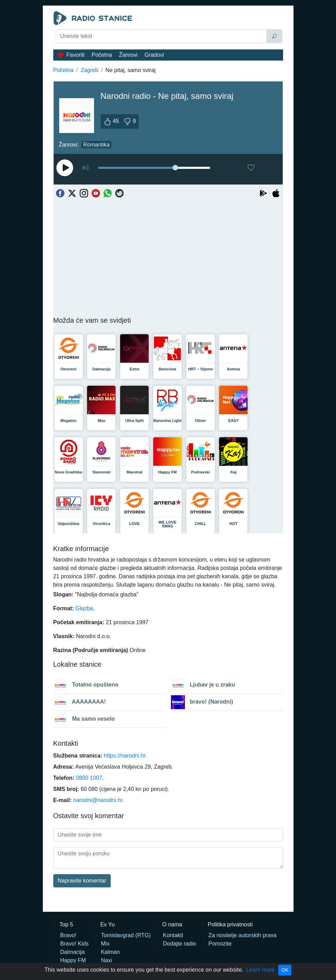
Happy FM (73, 960)
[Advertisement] (168, 61)
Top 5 (66, 924)
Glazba (84, 608)
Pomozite (220, 944)
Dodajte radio (179, 944)
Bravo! (68, 935)
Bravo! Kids (75, 944)
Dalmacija (72, 952)
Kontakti (173, 935)
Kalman (110, 952)
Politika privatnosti (230, 924)
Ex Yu (108, 924)
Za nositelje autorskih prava (243, 935)
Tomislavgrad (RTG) (126, 935)
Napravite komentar (82, 881)
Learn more (260, 970)
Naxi (107, 960)
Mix (105, 944)
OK (285, 970)
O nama (172, 924)
